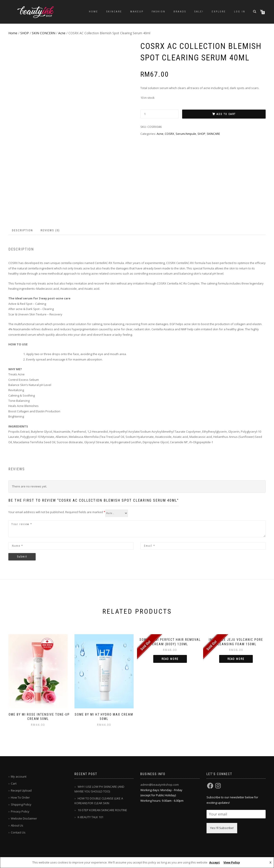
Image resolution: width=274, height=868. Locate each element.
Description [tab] (22, 230)
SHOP (25, 33)
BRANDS (180, 12)
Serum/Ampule (186, 134)
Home (94, 12)
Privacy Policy (20, 811)
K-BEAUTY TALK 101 (91, 817)
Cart (14, 783)
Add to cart (226, 114)
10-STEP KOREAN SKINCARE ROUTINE (102, 810)
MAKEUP (137, 12)
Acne (62, 33)
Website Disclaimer (24, 818)
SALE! (199, 12)
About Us (17, 825)
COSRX (170, 134)
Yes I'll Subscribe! (222, 828)
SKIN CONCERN (44, 33)
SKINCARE (114, 12)
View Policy (232, 862)
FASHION (159, 12)
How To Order (20, 797)
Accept (215, 862)
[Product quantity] (160, 114)
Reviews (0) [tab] (50, 230)
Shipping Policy (21, 804)
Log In (240, 12)
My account (19, 776)
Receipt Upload (21, 790)
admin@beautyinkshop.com (160, 785)
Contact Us (18, 832)
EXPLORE (219, 12)
